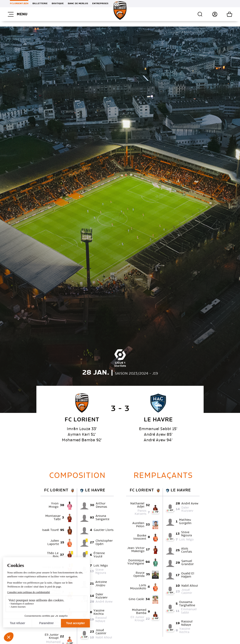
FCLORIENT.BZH (19, 4)
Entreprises (100, 4)
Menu (18, 14)
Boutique (58, 4)
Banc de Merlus (78, 4)
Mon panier (225, 14)
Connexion (210, 14)
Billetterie (40, 4)
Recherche (200, 14)
